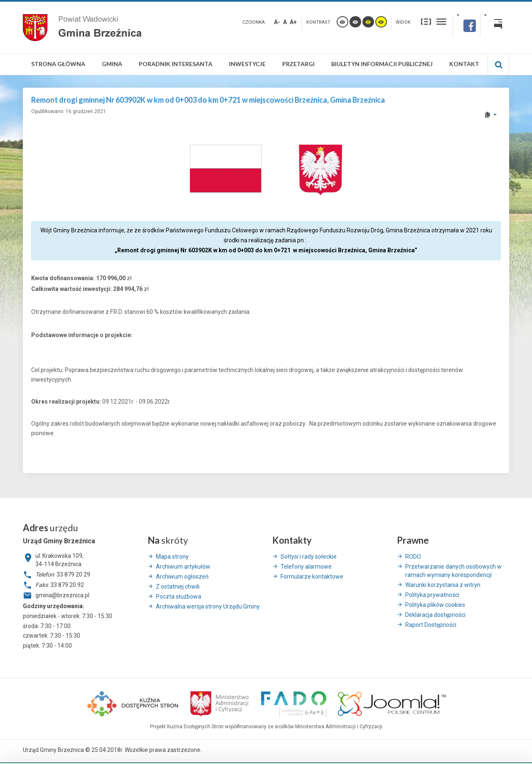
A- (277, 22)
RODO (413, 557)
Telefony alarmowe (306, 567)
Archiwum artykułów (183, 567)
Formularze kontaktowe (312, 577)
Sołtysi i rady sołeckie (309, 557)
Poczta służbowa (179, 596)
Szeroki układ (441, 21)
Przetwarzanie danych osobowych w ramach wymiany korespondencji (453, 571)
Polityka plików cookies (435, 605)
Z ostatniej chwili (178, 587)
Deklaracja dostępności (435, 615)
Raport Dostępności (431, 625)
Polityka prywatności (432, 595)
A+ (293, 22)
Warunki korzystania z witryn (443, 585)
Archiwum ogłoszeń (182, 577)
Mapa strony (172, 557)
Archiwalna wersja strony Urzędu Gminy (208, 606)
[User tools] (490, 115)
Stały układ (426, 21)
